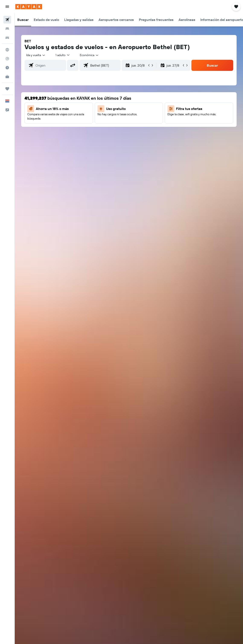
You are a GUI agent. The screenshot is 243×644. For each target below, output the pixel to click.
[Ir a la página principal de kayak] (29, 7)
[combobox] (89, 55)
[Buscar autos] (7, 38)
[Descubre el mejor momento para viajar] (7, 68)
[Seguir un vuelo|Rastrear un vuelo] (7, 59)
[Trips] (7, 89)
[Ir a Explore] (7, 50)
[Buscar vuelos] (7, 20)
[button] (7, 7)
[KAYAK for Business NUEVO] (7, 77)
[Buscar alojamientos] (7, 29)
